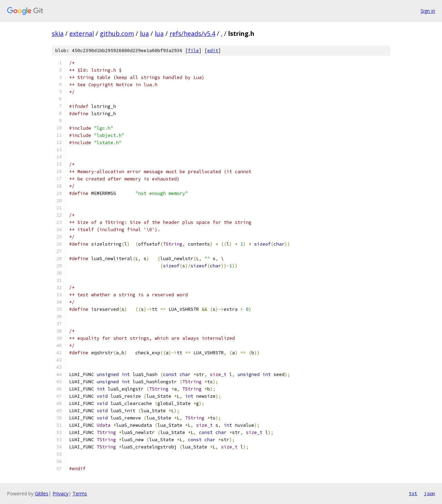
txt (413, 493)
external (82, 33)
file (193, 51)
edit (213, 51)
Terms (80, 493)
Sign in (428, 11)
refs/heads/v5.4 (192, 33)
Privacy (60, 493)
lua (144, 33)
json (430, 493)
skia (58, 33)
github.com (117, 33)
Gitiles (42, 493)
